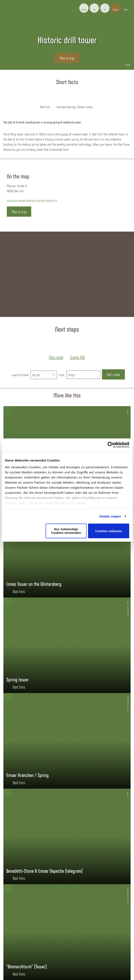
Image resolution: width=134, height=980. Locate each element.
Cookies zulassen (109, 531)
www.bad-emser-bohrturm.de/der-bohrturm (32, 200)
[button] (94, 8)
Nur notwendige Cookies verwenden (66, 531)
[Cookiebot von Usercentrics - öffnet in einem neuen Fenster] (111, 445)
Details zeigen (110, 516)
